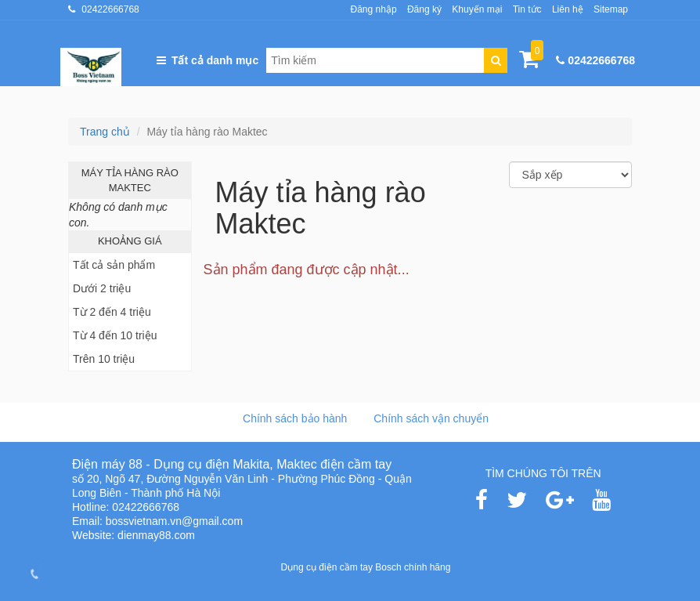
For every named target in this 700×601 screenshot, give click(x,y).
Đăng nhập (374, 9)
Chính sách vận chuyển (431, 418)
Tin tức (527, 9)
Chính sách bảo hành (295, 418)
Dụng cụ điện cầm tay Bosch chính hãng (366, 567)
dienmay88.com (156, 535)
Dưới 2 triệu (102, 288)
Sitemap (611, 9)
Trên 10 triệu (104, 359)
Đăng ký (424, 9)
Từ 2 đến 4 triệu (112, 312)
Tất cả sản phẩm (114, 265)
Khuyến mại (477, 9)
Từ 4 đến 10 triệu (115, 335)
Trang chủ (105, 132)
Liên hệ (568, 9)
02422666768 (110, 9)
